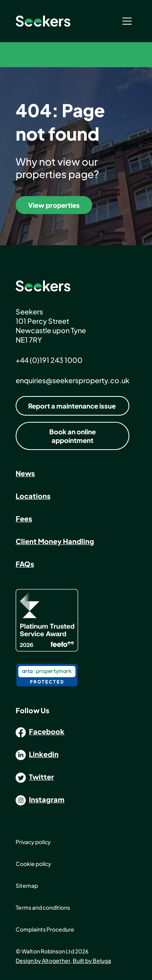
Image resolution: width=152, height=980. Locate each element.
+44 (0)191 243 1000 (49, 360)
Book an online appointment (72, 436)
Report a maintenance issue (72, 406)
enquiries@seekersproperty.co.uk (72, 380)
